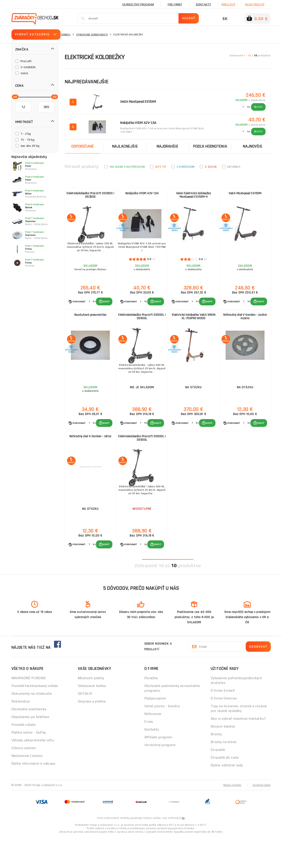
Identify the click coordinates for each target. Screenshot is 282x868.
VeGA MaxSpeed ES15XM (245, 194)
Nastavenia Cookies (27, 787)
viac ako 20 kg (30, 146)
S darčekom (186, 165)
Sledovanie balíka (92, 717)
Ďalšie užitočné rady (227, 796)
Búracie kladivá (223, 758)
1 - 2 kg (26, 134)
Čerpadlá (218, 781)
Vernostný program (138, 4)
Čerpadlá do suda (225, 789)
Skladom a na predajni (127, 165)
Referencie (153, 745)
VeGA (24, 73)
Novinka (234, 165)
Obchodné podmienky (29, 740)
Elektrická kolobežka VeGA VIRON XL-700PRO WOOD (194, 329)
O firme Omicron (224, 730)
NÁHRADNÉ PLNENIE (29, 709)
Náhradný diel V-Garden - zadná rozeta (245, 329)
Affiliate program (158, 768)
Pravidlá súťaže (24, 756)
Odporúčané (83, 145)
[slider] (14, 96)
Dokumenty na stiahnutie (32, 725)
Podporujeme (155, 730)
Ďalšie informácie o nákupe (33, 795)
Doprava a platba (92, 733)
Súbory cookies (24, 779)
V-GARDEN (28, 67)
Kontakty (204, 4)
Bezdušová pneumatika (90, 327)
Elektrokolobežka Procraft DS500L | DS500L (142, 329)
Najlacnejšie (125, 145)
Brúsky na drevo (224, 773)
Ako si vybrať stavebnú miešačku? (238, 750)
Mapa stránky (231, 816)
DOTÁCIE (85, 725)
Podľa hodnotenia (210, 145)
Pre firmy (175, 4)
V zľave (211, 165)
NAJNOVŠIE (253, 145)
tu (183, 849)
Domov (66, 35)
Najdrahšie (167, 145)
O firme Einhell (223, 722)
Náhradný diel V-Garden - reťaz (90, 459)
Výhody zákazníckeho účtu (33, 771)
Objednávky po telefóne (30, 748)
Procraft (26, 61)
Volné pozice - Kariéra (162, 737)
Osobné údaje (261, 816)
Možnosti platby (91, 709)
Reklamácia (21, 733)
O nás (149, 753)
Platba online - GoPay (29, 764)
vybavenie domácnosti (92, 35)
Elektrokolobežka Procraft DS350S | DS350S (90, 196)
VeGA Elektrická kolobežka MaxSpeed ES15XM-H (194, 196)
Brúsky (216, 765)
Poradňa (151, 709)
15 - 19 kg (28, 140)
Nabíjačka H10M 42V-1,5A (142, 194)
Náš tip (161, 165)
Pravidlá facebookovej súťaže (35, 717)
